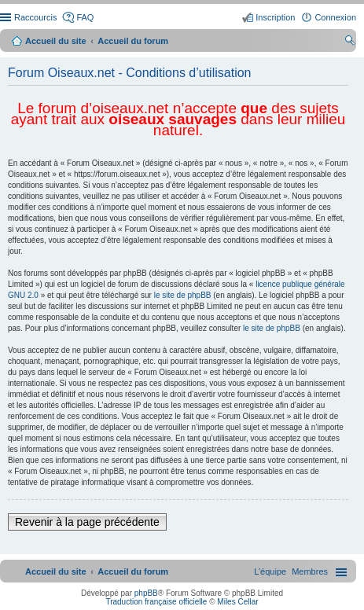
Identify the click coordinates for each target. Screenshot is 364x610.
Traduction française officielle (156, 602)
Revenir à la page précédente (87, 522)
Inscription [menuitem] (275, 17)
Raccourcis (35, 17)
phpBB (146, 593)
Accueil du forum (133, 41)
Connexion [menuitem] (335, 17)
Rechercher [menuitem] (350, 42)
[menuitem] (310, 571)
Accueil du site (56, 41)
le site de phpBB (183, 295)
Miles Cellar (237, 602)
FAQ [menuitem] (85, 17)
